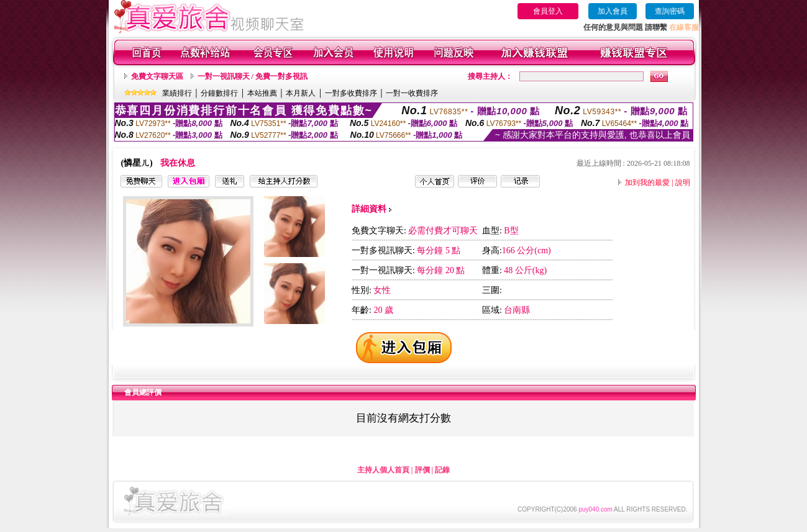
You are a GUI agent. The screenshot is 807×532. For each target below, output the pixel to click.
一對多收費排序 (351, 93)
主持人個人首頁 (383, 470)
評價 (422, 470)
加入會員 (613, 11)
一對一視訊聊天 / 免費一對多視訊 (253, 76)
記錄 (442, 470)
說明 (683, 183)
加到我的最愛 (647, 183)
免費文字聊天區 (157, 76)
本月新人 (301, 93)
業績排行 (177, 93)
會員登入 (548, 11)
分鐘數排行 (219, 93)
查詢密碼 (670, 11)
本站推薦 (262, 93)
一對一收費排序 (412, 93)
